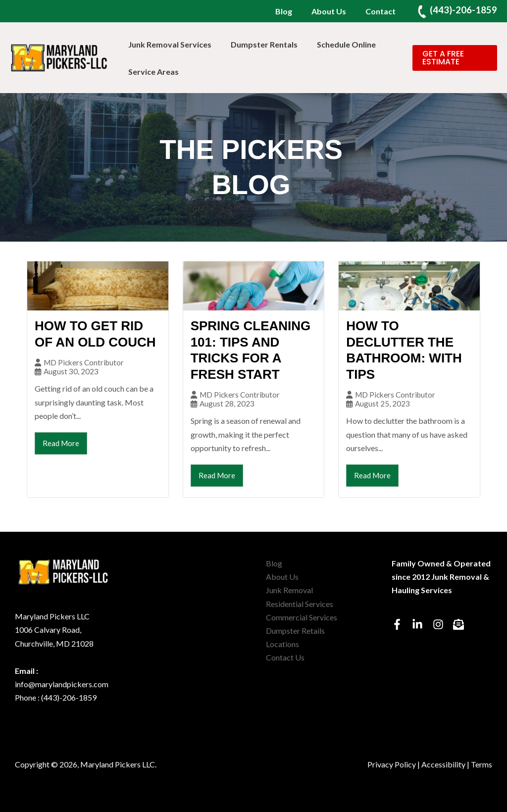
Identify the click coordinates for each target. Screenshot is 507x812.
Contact (382, 11)
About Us (334, 11)
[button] (453, 58)
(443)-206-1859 (463, 10)
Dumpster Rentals (259, 44)
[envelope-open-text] (460, 624)
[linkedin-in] (422, 624)
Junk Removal (289, 590)
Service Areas (152, 72)
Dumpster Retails (295, 631)
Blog (292, 11)
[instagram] (442, 624)
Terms (482, 764)
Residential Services (300, 604)
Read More (61, 443)
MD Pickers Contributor (84, 363)
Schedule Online (338, 44)
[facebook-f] (401, 624)
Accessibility (443, 764)
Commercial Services (302, 617)
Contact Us (285, 657)
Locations (282, 644)
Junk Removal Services (168, 44)
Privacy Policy (392, 764)
